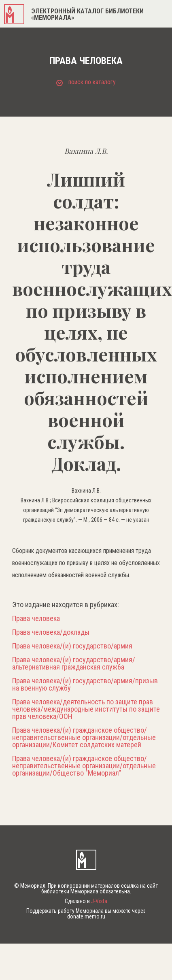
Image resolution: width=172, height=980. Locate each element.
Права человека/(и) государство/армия (72, 646)
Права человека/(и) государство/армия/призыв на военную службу (85, 685)
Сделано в (86, 901)
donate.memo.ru (86, 916)
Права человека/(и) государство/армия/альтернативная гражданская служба (74, 663)
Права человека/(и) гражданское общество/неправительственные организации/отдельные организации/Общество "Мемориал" (84, 766)
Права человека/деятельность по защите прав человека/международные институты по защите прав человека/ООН (86, 709)
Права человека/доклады (51, 632)
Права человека (36, 619)
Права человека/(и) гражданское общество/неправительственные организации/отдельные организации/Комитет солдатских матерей (84, 738)
